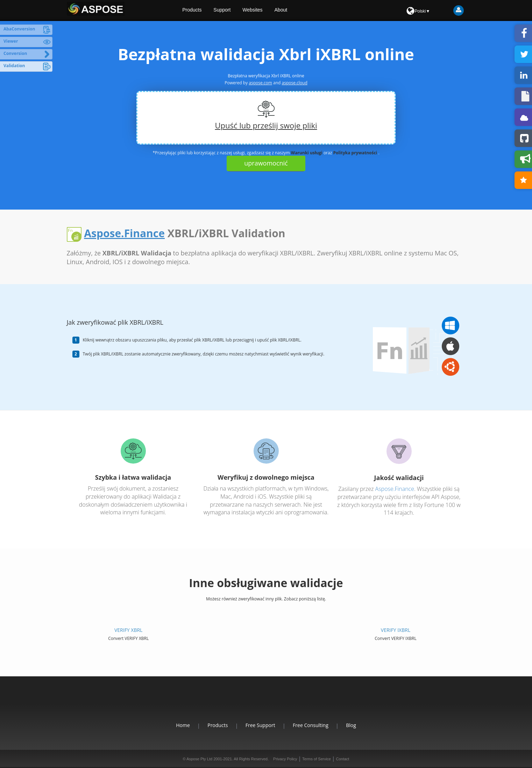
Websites (259, 10)
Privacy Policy (285, 759)
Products (198, 10)
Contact (342, 759)
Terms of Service (317, 759)
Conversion (15, 53)
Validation (14, 66)
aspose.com (260, 83)
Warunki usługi (307, 153)
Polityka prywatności (355, 153)
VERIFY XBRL (128, 630)
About (288, 10)
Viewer (11, 41)
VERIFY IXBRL (396, 630)
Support (228, 10)
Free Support (260, 725)
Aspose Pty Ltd (199, 759)
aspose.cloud (295, 83)
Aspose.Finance (124, 233)
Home (178, 725)
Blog (357, 725)
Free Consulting (313, 725)
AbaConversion (19, 29)
